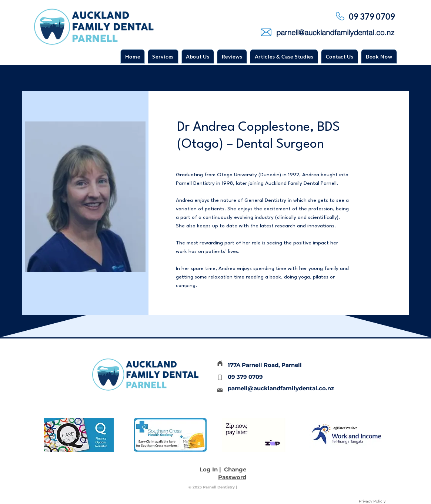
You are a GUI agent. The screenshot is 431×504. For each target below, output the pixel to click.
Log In (209, 469)
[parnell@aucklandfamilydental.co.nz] (336, 32)
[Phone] (220, 377)
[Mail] (220, 390)
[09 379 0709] (373, 16)
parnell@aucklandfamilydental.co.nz (281, 388)
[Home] (220, 363)
